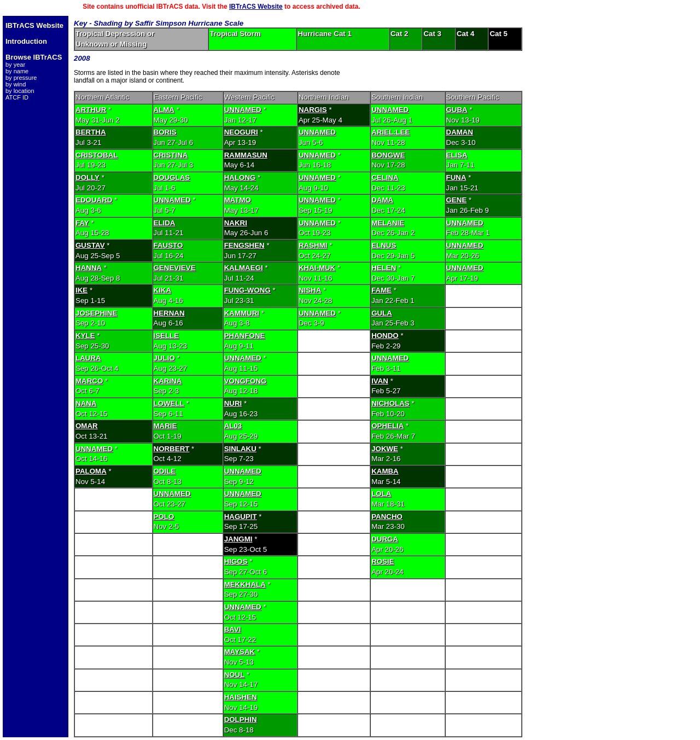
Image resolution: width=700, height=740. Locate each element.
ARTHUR (91, 110)
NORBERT (172, 449)
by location (20, 91)
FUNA (456, 177)
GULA (382, 313)
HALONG (240, 177)
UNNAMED (243, 110)
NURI (233, 403)
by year (15, 65)
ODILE (165, 471)
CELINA (385, 177)
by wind (16, 84)
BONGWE (388, 155)
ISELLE (167, 336)
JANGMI (238, 539)
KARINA (168, 381)
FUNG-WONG (247, 290)
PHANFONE (245, 336)
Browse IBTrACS (34, 57)
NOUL (235, 675)
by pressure (21, 78)
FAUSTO (168, 245)
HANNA (89, 268)
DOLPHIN (241, 719)
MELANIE (388, 223)
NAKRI (236, 223)
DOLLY (87, 177)
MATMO (238, 200)
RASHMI (313, 245)
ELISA (457, 155)
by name (17, 71)
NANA (86, 403)
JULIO (164, 358)
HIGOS (236, 561)
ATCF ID (17, 97)
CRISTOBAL (97, 155)
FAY (82, 223)
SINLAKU (240, 449)
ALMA (164, 110)
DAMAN (460, 132)
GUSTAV (90, 245)
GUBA (457, 110)
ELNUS (384, 245)
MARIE (165, 426)
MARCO (89, 381)
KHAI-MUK (317, 268)
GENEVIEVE (175, 268)
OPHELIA (387, 426)
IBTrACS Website (256, 7)
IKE (81, 290)
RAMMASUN (246, 155)
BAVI (233, 629)
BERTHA (91, 132)
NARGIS (313, 110)
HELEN (384, 268)
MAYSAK (240, 652)
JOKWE (385, 449)
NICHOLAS (390, 403)
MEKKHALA (245, 584)
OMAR (87, 426)
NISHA (310, 290)
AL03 (233, 426)
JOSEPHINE (96, 313)
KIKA (163, 290)
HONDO (385, 336)
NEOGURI (241, 132)
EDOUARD (94, 200)
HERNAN (169, 313)
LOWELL (169, 403)
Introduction (26, 41)
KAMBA (385, 471)
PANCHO (387, 517)
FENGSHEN (244, 245)
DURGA (385, 539)
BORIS (165, 132)
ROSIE (383, 561)
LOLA (381, 494)
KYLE (85, 336)
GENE (457, 200)
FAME (381, 290)
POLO (164, 517)
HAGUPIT (241, 517)
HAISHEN (241, 697)
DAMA (382, 200)
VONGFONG (246, 381)
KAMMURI (242, 313)
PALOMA (91, 471)
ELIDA (165, 223)
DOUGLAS (172, 177)
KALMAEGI (244, 268)
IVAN (380, 381)
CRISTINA (171, 155)
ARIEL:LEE (390, 132)
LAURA (88, 358)
